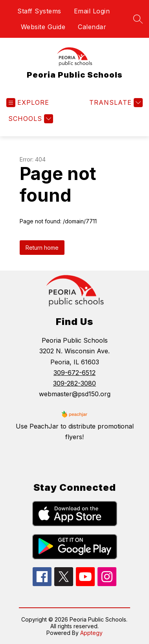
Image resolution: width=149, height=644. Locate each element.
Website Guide (43, 27)
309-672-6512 (74, 373)
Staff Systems (39, 11)
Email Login (92, 11)
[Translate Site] (115, 103)
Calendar (92, 27)
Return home (42, 248)
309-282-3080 (74, 383)
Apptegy (91, 633)
